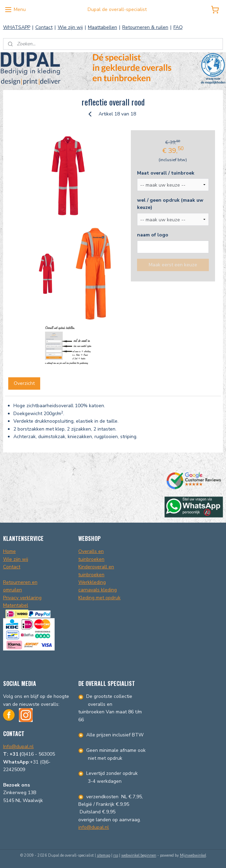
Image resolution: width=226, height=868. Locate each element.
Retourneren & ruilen (145, 27)
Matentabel (16, 605)
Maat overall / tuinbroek (166, 173)
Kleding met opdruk (99, 598)
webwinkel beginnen (139, 855)
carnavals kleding (98, 590)
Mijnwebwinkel (193, 855)
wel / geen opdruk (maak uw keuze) (170, 204)
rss (116, 855)
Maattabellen (103, 27)
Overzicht (24, 384)
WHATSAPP (17, 27)
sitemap (104, 855)
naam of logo (153, 235)
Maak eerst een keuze (173, 265)
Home (9, 551)
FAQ (178, 27)
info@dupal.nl (94, 827)
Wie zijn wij (70, 27)
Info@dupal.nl (18, 747)
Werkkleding (92, 582)
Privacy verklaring (22, 598)
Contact (44, 27)
